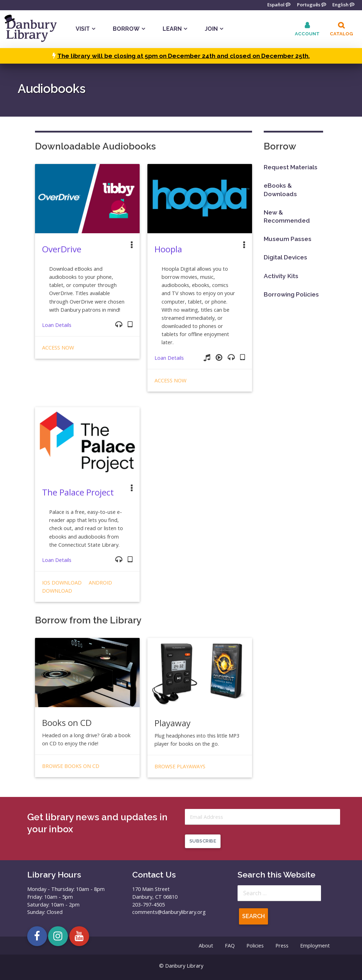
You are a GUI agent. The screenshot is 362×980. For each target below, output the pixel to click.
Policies (255, 946)
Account (307, 34)
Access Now (58, 348)
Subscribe (203, 841)
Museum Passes (288, 239)
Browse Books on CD (71, 766)
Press (282, 946)
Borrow (126, 29)
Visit (83, 29)
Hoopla (168, 249)
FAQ (230, 946)
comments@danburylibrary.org (169, 912)
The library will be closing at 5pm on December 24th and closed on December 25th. (183, 56)
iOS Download (62, 583)
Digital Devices (285, 257)
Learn (172, 29)
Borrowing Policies (291, 294)
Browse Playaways (180, 766)
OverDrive (62, 249)
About (206, 946)
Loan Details (57, 325)
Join (211, 29)
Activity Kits (281, 276)
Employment (315, 946)
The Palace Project (78, 492)
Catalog (341, 34)
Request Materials (291, 167)
